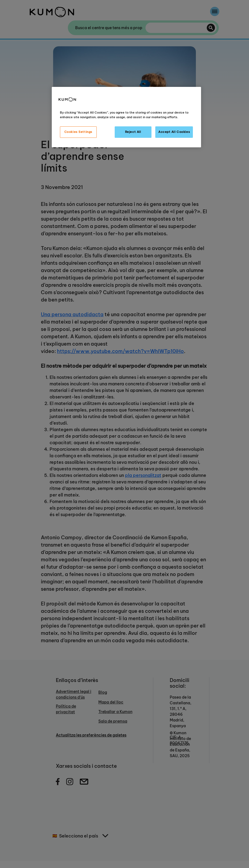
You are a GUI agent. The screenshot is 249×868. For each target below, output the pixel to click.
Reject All (133, 132)
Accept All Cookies (174, 132)
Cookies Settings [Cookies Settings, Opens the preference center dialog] (78, 132)
